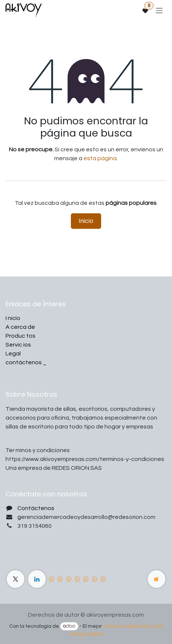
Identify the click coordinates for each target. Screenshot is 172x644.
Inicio (86, 221)
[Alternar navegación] (159, 10)
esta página (100, 158)
